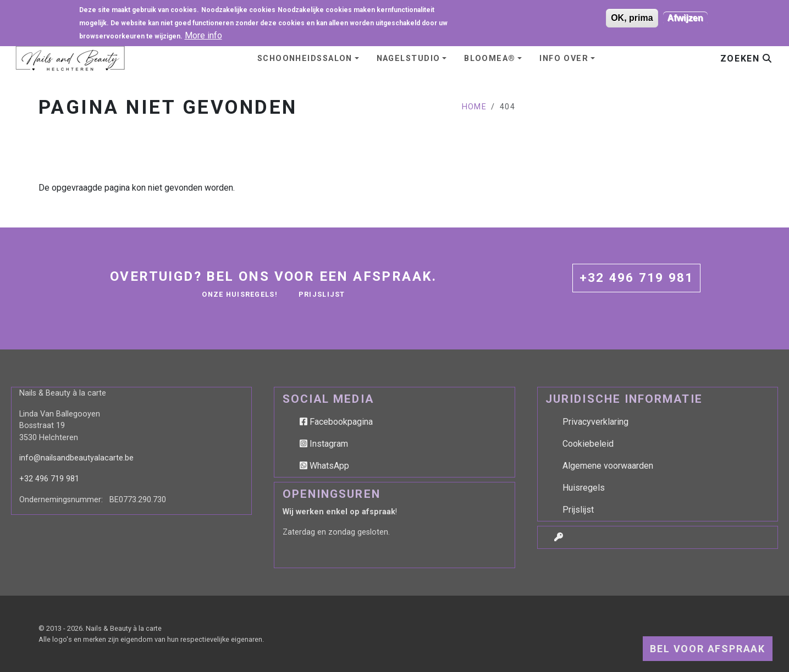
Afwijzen (685, 16)
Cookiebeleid (588, 444)
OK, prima (632, 16)
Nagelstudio (409, 59)
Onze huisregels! (239, 294)
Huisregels (584, 488)
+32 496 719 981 (637, 277)
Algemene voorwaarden (608, 466)
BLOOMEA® (490, 59)
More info (203, 34)
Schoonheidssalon (305, 59)
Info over (564, 59)
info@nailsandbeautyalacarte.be (76, 458)
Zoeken (746, 59)
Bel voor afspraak (708, 649)
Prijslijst (322, 294)
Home (474, 107)
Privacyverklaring (595, 422)
